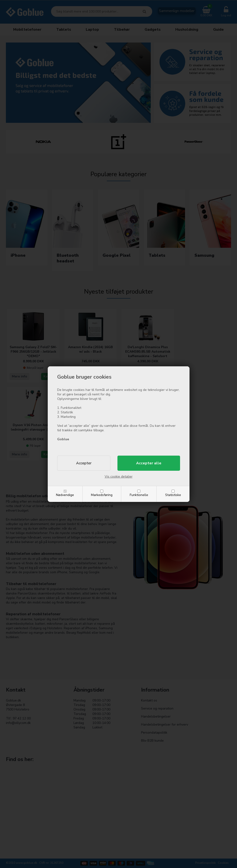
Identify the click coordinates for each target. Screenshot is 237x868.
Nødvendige (65, 495)
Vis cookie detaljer (119, 477)
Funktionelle (139, 495)
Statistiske (173, 495)
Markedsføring (102, 495)
